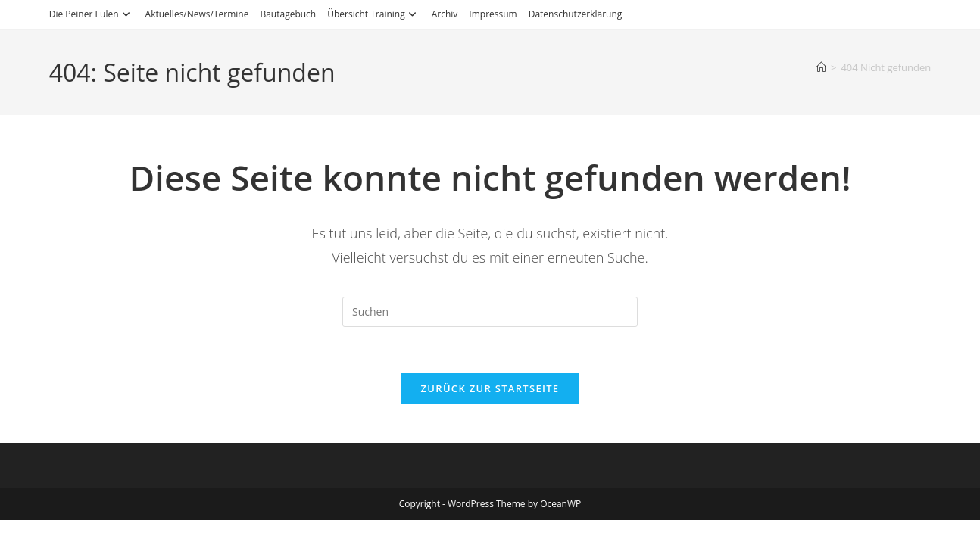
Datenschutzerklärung (576, 14)
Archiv (445, 14)
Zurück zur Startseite (490, 388)
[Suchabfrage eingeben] (490, 312)
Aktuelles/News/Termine (197, 14)
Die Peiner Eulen (92, 14)
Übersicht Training (373, 14)
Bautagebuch (288, 14)
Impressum (493, 14)
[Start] (821, 67)
